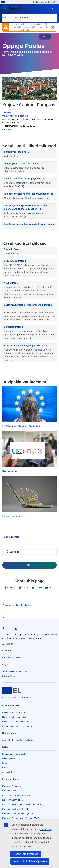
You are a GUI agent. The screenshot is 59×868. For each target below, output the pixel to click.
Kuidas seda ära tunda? (45, 2)
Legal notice (8, 763)
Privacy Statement (11, 676)
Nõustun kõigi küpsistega (25, 854)
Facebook (11, 588)
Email (51, 588)
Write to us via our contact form (16, 722)
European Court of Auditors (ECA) (17, 814)
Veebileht (7, 112)
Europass (10, 629)
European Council (10, 791)
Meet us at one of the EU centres (17, 726)
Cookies (6, 768)
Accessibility (8, 644)
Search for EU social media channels (19, 740)
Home (5, 18)
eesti (53, 9)
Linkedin (38, 588)
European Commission (13, 800)
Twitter (25, 588)
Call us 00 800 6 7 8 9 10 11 (15, 713)
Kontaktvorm (10, 471)
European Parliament (12, 786)
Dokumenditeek (12, 516)
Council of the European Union (16, 795)
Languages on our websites (15, 754)
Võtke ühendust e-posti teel (15, 116)
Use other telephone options (15, 717)
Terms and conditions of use (15, 672)
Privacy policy (8, 759)
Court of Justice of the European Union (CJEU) (23, 804)
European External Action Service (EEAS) (21, 818)
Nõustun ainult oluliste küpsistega (30, 861)
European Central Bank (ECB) (16, 809)
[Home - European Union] (26, 9)
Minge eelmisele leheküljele (18, 605)
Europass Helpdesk (11, 658)
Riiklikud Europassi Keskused (21, 426)
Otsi (30, 565)
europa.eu (26, 697)
